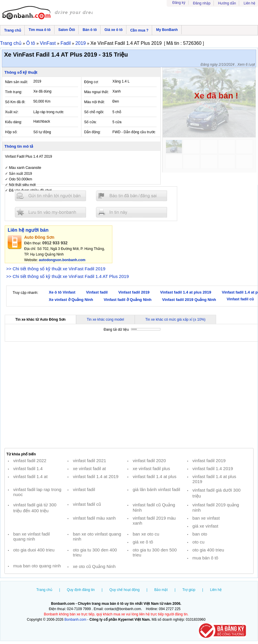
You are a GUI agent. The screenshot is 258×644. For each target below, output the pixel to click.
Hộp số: (11, 132)
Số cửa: (90, 122)
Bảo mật (161, 590)
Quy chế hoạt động (124, 590)
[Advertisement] (129, 395)
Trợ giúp (189, 590)
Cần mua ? (139, 30)
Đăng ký (179, 3)
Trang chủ (13, 30)
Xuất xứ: (12, 112)
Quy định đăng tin (81, 590)
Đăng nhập (202, 3)
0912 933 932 (55, 243)
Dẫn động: (92, 132)
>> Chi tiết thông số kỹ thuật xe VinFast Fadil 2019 (56, 269)
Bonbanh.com (75, 620)
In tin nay (132, 212)
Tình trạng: (14, 92)
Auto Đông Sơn (39, 237)
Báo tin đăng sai (132, 196)
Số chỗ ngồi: (94, 112)
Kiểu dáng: (14, 122)
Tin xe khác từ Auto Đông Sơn (40, 319)
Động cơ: (91, 82)
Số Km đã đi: (15, 102)
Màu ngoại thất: (96, 92)
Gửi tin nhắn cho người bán (50, 196)
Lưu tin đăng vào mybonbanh (50, 212)
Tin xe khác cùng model (105, 319)
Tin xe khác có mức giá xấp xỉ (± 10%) (175, 319)
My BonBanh (167, 30)
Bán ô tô (90, 30)
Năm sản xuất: (17, 82)
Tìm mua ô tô (40, 30)
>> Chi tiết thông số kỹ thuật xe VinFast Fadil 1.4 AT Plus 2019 (68, 276)
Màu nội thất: (94, 102)
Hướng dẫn (227, 3)
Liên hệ (249, 3)
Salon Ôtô (67, 30)
